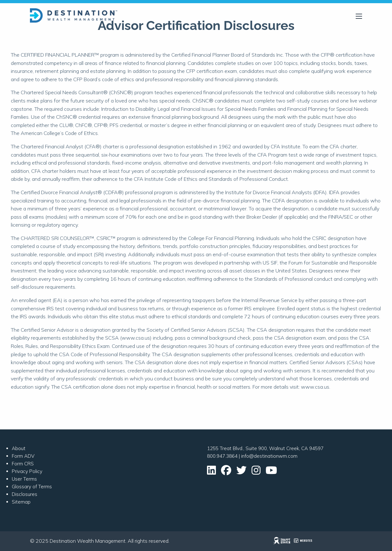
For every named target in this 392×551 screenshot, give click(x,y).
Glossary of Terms (32, 487)
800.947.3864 (222, 456)
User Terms (24, 479)
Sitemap (21, 502)
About (19, 448)
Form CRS (23, 464)
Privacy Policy (27, 471)
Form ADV (23, 456)
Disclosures (25, 494)
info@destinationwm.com (269, 456)
